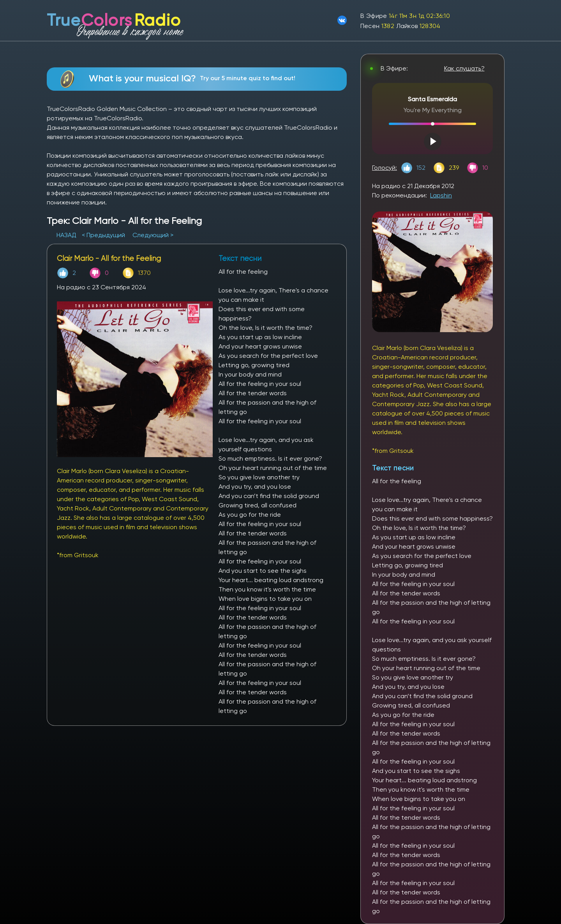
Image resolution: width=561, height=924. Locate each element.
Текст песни (393, 468)
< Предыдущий (103, 235)
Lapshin (441, 195)
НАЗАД (67, 235)
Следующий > (153, 235)
